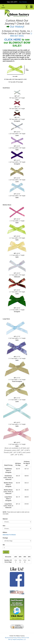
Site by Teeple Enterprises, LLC (17, 639)
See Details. (23, 2)
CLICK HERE (13, 40)
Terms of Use (25, 638)
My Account (8, 638)
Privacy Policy (17, 638)
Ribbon (5, 532)
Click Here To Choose (9, 535)
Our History (17, 27)
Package (5, 538)
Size (4, 526)
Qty (4, 545)
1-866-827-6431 (21, 35)
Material (5, 519)
